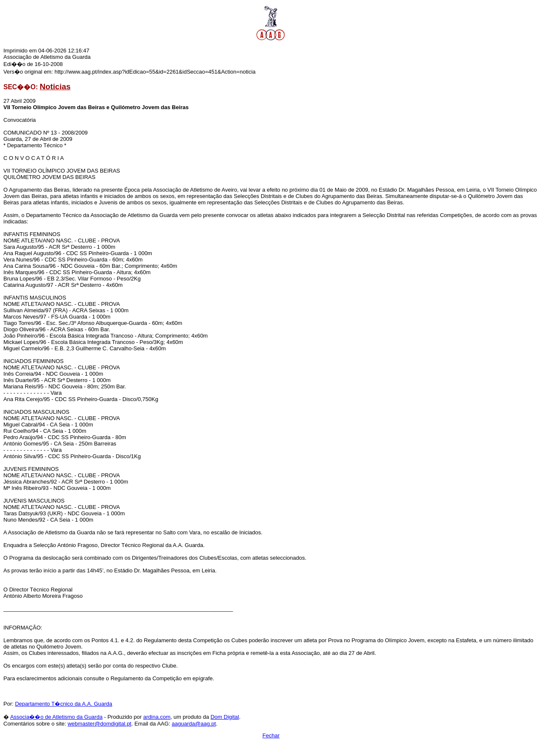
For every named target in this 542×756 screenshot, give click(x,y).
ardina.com (157, 717)
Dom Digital (225, 717)
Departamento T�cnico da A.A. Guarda (64, 704)
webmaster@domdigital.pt (100, 724)
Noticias (55, 87)
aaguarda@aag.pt (194, 724)
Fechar (271, 735)
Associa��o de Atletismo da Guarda (56, 717)
